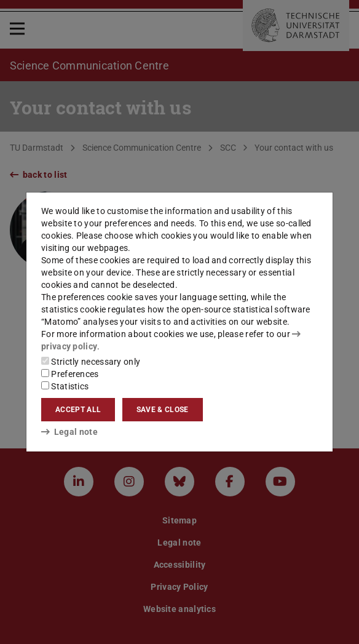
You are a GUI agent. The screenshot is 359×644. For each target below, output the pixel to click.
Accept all (78, 410)
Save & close (163, 410)
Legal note (69, 432)
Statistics (65, 386)
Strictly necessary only (91, 362)
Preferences (70, 374)
